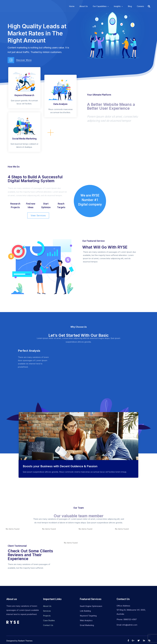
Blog (130, 6)
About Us (84, 6)
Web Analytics (86, 620)
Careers (140, 6)
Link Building (85, 611)
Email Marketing (87, 625)
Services (47, 611)
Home (72, 6)
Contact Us (48, 625)
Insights (117, 6)
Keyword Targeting (88, 616)
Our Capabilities (100, 6)
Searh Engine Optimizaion (91, 606)
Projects (47, 616)
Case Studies (49, 620)
